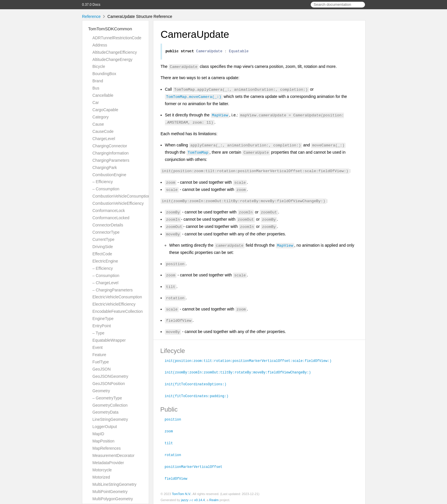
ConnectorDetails (108, 225)
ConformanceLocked (111, 218)
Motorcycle (102, 470)
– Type (98, 333)
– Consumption (106, 189)
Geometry (101, 391)
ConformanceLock (109, 211)
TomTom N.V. (181, 492)
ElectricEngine (105, 261)
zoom (171, 430)
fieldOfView (178, 477)
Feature (99, 355)
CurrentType (103, 239)
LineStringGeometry (110, 419)
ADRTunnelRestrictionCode (117, 38)
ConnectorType (106, 232)
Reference (91, 16)
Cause (98, 124)
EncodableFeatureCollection (118, 311)
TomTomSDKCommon (110, 29)
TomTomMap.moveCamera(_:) (194, 97)
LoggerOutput (105, 427)
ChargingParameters (111, 160)
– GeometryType (107, 398)
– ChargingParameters (112, 290)
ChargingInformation (111, 153)
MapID (98, 434)
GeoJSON (101, 369)
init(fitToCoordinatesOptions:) (198, 384)
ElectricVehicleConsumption (117, 297)
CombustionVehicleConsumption (121, 196)
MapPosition (103, 441)
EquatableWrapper (109, 340)
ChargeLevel (104, 139)
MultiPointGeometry (110, 492)
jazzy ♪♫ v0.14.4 (193, 498)
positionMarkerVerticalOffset (196, 465)
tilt (171, 442)
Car (96, 103)
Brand (98, 81)
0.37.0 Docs (91, 5)
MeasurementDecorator (113, 455)
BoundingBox (104, 74)
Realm (214, 498)
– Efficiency (103, 182)
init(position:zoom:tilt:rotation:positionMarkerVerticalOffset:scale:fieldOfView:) (250, 361)
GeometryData (105, 412)
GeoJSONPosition (109, 384)
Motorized (101, 477)
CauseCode (103, 131)
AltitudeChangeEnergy (112, 59)
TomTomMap (198, 153)
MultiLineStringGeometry (114, 484)
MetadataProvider (108, 463)
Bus (96, 88)
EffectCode (102, 254)
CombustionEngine (109, 175)
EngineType (103, 319)
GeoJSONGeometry (110, 376)
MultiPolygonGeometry (113, 499)
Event (97, 347)
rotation (175, 453)
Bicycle (99, 66)
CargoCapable (105, 110)
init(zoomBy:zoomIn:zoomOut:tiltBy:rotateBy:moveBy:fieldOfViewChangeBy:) (240, 373)
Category (100, 117)
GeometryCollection (110, 405)
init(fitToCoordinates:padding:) (199, 396)
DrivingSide (103, 247)
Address (100, 45)
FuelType (101, 362)
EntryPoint (102, 326)
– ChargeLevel (105, 283)
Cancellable (103, 95)
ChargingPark (105, 168)
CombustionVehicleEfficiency (118, 203)
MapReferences (107, 448)
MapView (220, 116)
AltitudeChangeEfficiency (115, 52)
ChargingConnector (110, 146)
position (175, 419)
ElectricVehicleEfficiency (114, 304)
